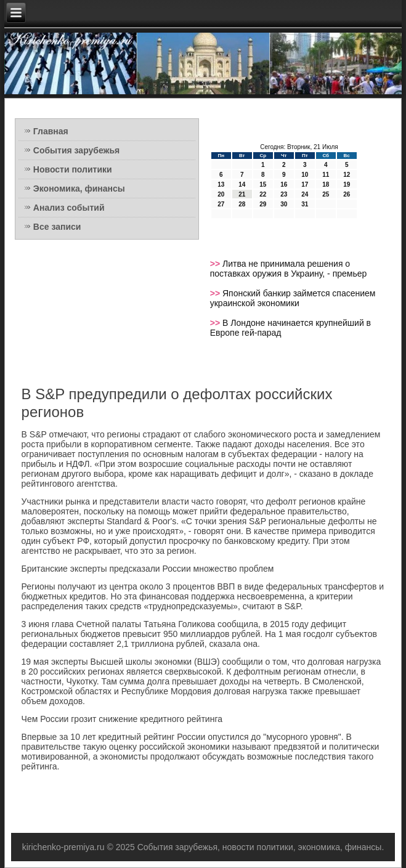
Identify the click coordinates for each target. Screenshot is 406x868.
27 (221, 204)
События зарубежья (76, 150)
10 (305, 175)
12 (347, 175)
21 (242, 194)
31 (305, 204)
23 (284, 194)
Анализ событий (69, 208)
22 (263, 194)
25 (326, 194)
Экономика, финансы (79, 189)
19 (347, 185)
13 (221, 185)
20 (221, 194)
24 (305, 194)
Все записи (57, 227)
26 (347, 194)
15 (263, 185)
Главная (51, 131)
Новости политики (73, 169)
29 (263, 204)
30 (284, 204)
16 (284, 185)
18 (326, 185)
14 (242, 185)
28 (242, 204)
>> (216, 264)
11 (326, 175)
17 (305, 185)
